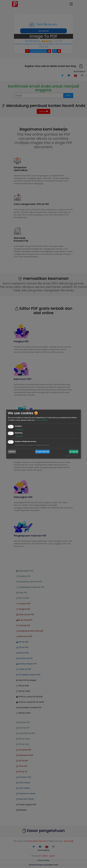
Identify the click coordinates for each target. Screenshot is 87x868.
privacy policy (41, 420)
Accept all (74, 452)
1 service (19, 429)
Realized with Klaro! (72, 456)
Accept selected (42, 452)
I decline (12, 452)
